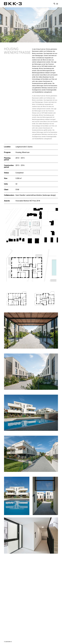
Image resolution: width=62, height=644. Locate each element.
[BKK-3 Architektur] (13, 4)
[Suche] (54, 4)
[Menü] (57, 4)
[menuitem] (54, 4)
